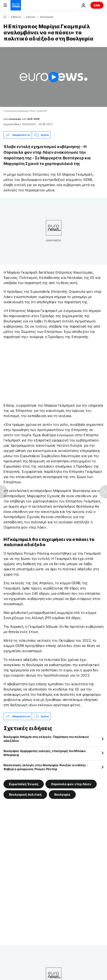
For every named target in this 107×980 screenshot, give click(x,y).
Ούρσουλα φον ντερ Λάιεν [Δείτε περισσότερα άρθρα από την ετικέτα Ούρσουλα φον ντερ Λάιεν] (71, 784)
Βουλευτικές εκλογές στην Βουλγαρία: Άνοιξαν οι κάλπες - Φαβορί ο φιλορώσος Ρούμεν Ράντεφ (46, 767)
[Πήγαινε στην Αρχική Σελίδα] (16, 5)
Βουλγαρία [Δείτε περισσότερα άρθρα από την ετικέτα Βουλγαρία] (62, 794)
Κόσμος (31, 17)
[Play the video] (53, 77)
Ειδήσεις (16, 17)
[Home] (5, 17)
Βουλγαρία (47, 17)
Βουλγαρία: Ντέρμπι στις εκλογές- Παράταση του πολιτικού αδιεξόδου (46, 739)
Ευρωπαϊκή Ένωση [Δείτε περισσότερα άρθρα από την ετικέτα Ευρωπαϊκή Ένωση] (24, 784)
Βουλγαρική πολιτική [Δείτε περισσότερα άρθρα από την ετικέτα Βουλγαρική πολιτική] (25, 794)
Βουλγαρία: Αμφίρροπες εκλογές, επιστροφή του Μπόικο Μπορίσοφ (45, 753)
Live (97, 5)
